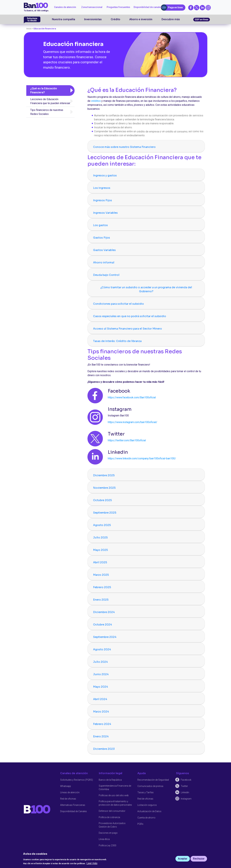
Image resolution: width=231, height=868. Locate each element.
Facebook (186, 780)
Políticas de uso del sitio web (114, 795)
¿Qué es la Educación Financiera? (44, 90)
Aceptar (183, 859)
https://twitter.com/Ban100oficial (127, 440)
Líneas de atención (70, 792)
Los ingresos (102, 188)
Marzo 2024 (101, 712)
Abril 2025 (100, 562)
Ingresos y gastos (105, 175)
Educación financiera (45, 29)
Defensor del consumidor (112, 811)
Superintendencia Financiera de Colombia (115, 787)
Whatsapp (66, 786)
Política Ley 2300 (107, 845)
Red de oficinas (68, 799)
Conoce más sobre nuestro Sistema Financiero (124, 147)
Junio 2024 (101, 674)
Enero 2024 (101, 736)
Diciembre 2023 (104, 749)
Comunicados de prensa (150, 786)
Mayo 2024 (101, 687)
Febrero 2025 (102, 587)
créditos (96, 101)
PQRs (140, 824)
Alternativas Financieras (73, 805)
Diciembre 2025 (104, 475)
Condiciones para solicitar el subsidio (118, 304)
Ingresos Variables (105, 213)
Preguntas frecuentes (118, 7)
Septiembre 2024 (105, 637)
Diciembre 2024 (104, 612)
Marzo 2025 (101, 575)
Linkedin (185, 792)
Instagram (186, 799)
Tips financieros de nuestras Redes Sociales (47, 112)
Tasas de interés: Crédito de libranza (117, 341)
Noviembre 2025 (104, 488)
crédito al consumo (176, 131)
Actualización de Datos (149, 811)
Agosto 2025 (102, 525)
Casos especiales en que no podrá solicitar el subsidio (130, 316)
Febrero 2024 (102, 724)
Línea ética (104, 839)
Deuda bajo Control (106, 275)
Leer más (92, 863)
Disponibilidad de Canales (73, 811)
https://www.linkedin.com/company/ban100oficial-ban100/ (142, 458)
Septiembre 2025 (105, 513)
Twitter (184, 786)
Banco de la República (110, 780)
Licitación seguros (147, 805)
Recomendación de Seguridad (153, 780)
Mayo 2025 (100, 550)
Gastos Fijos (102, 238)
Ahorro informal (104, 263)
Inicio (29, 29)
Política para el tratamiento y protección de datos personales (115, 803)
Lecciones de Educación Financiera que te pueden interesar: (50, 101)
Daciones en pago (108, 833)
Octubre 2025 (102, 500)
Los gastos (100, 225)
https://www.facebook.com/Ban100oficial (132, 397)
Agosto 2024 (102, 649)
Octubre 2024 (103, 625)
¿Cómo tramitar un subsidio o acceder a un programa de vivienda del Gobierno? (146, 289)
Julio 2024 (100, 662)
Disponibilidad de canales (148, 7)
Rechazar (199, 859)
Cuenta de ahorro (146, 817)
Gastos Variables (104, 250)
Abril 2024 (100, 699)
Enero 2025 (101, 600)
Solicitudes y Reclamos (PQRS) (77, 780)
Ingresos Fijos (103, 200)
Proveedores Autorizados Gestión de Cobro (112, 825)
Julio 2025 (100, 538)
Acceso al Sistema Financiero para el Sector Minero (127, 329)
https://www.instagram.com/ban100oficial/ (133, 422)
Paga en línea (175, 7)
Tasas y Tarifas (146, 792)
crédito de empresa (148, 131)
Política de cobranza (109, 817)
